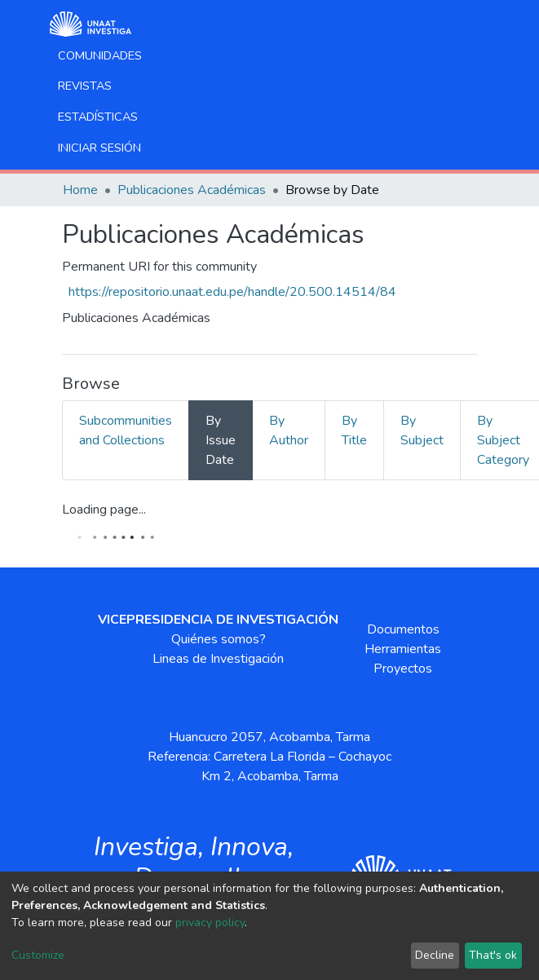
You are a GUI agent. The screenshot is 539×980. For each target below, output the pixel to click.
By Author (289, 430)
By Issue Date (221, 440)
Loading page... (104, 510)
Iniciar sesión (99, 148)
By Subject (422, 430)
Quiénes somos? (219, 639)
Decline (435, 955)
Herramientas (403, 649)
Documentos (403, 629)
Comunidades (100, 55)
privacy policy (210, 923)
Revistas (85, 86)
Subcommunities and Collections (126, 430)
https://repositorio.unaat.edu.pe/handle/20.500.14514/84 (232, 292)
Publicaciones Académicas (192, 190)
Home (80, 190)
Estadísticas (98, 117)
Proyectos (403, 669)
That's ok (493, 955)
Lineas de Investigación (218, 659)
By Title (354, 430)
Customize (38, 955)
